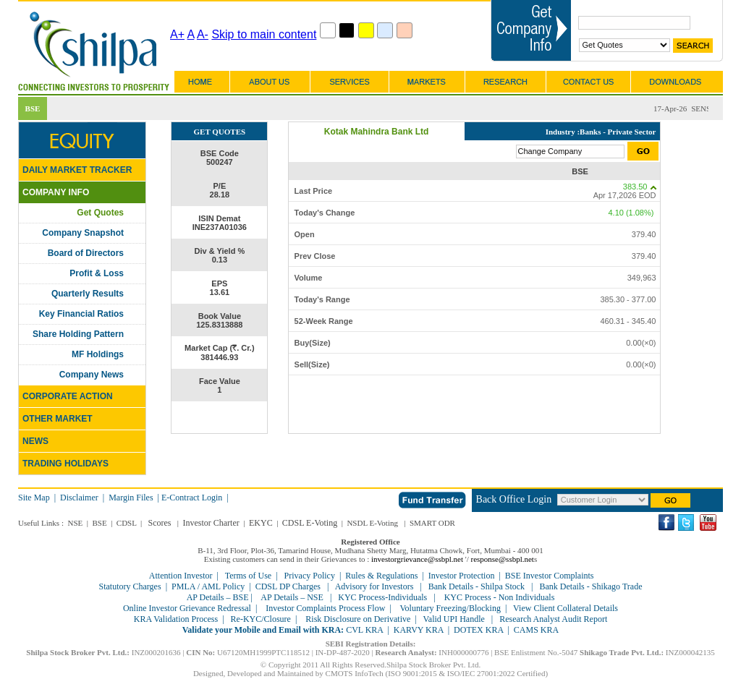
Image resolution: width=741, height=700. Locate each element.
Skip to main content (264, 34)
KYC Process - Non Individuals (499, 597)
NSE (75, 523)
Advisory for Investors (374, 586)
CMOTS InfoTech (355, 673)
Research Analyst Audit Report (553, 619)
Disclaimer (79, 498)
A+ (177, 34)
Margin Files (131, 498)
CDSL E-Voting (310, 523)
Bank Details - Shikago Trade (590, 586)
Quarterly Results (88, 294)
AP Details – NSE (292, 597)
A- (203, 34)
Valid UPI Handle (454, 619)
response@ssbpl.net (503, 559)
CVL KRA (364, 630)
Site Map (34, 498)
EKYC (261, 523)
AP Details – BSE (219, 597)
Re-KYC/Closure (261, 619)
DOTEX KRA (478, 630)
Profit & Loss (97, 273)
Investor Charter (211, 523)
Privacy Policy (310, 576)
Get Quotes (100, 213)
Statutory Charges (130, 586)
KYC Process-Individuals (382, 597)
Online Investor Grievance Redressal (187, 608)
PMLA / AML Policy (208, 586)
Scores (160, 523)
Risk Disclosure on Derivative (358, 619)
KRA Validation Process (176, 619)
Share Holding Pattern (78, 334)
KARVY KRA (419, 630)
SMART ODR (432, 523)
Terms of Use (248, 576)
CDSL (127, 523)
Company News (92, 375)
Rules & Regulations (381, 576)
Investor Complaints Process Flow (325, 608)
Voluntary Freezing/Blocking (450, 608)
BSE (99, 523)
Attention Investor (181, 576)
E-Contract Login (193, 498)
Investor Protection (462, 576)
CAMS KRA (536, 630)
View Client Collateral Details (566, 608)
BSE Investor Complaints (550, 576)
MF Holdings (98, 354)
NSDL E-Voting (372, 523)
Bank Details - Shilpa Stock (477, 586)
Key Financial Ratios (81, 314)
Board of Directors (86, 253)
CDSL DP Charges (288, 586)
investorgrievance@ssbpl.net (417, 559)
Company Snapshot (83, 233)
